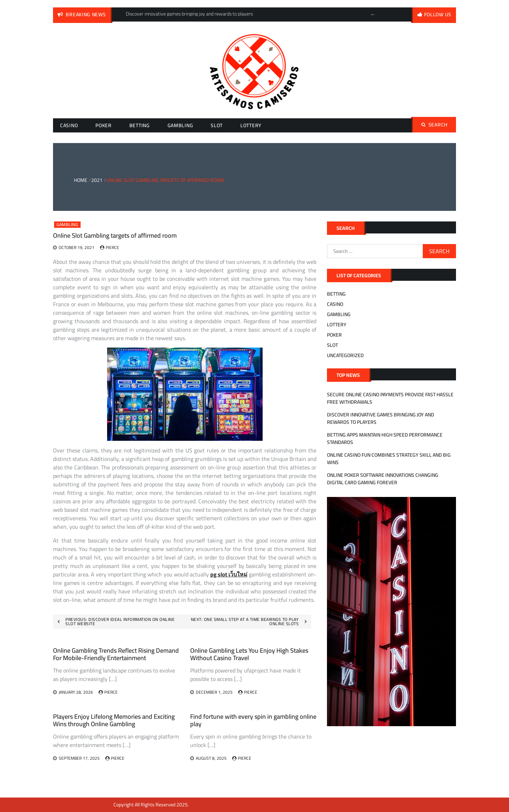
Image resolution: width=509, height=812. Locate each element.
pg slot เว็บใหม (229, 574)
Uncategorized (345, 355)
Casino (69, 125)
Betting (140, 125)
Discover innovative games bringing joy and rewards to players (381, 418)
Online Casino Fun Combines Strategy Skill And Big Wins (389, 459)
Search (434, 125)
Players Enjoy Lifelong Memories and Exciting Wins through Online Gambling (114, 720)
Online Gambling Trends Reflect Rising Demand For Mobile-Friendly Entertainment (116, 654)
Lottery (251, 125)
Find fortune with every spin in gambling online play (253, 720)
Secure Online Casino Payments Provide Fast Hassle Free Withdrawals (390, 398)
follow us (438, 14)
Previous (373, 14)
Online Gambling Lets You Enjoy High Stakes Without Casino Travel (249, 654)
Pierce (112, 247)
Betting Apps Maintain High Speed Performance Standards (385, 438)
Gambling (180, 125)
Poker (104, 125)
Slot (217, 125)
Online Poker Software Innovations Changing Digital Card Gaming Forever (383, 479)
